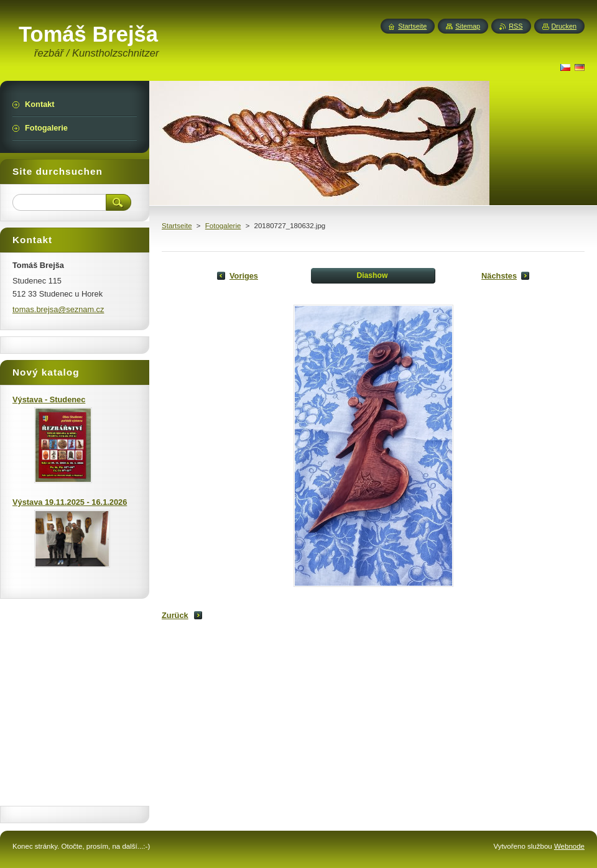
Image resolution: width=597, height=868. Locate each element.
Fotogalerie (223, 226)
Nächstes (499, 276)
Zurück (175, 615)
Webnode (569, 846)
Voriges (244, 276)
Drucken (564, 26)
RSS (516, 26)
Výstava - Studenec (49, 399)
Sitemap (468, 26)
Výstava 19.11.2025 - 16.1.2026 (70, 502)
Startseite (177, 226)
